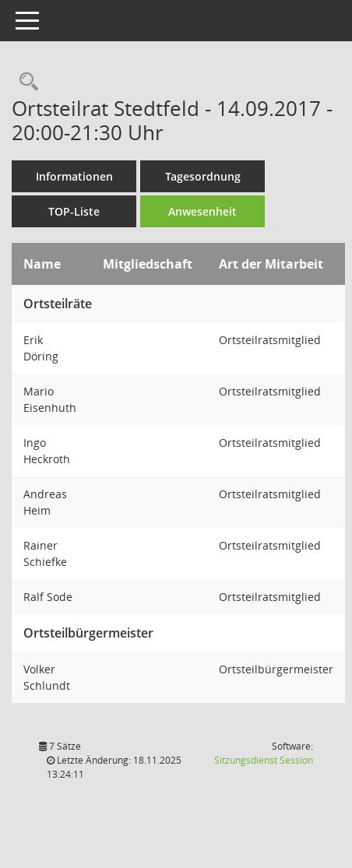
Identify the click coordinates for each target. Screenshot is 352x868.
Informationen (74, 176)
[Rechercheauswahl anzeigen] (25, 82)
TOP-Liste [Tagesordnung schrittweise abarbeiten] (74, 211)
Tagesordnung (203, 176)
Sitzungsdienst (264, 760)
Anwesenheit (202, 211)
